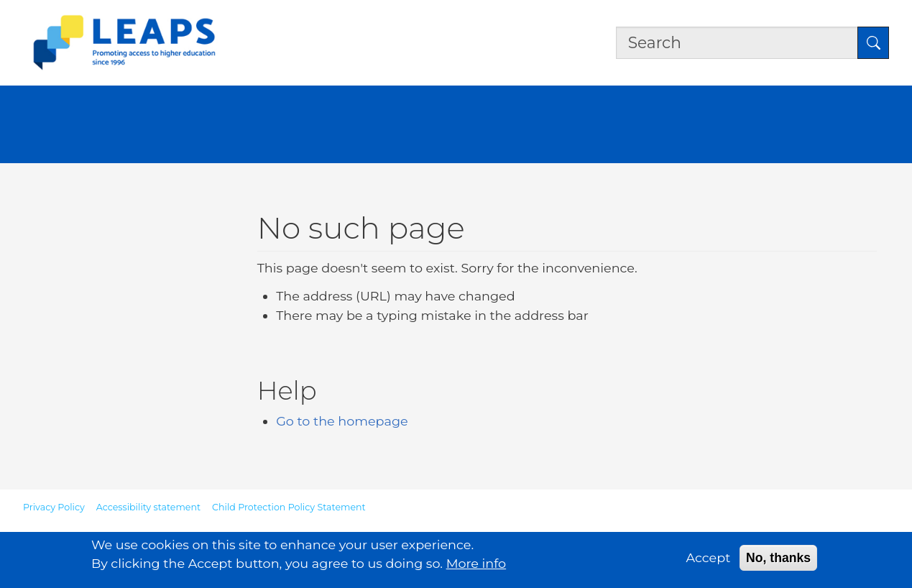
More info (476, 567)
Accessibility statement (148, 507)
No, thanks (778, 561)
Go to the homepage (342, 421)
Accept (709, 560)
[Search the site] (737, 42)
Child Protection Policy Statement (289, 507)
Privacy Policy (54, 507)
